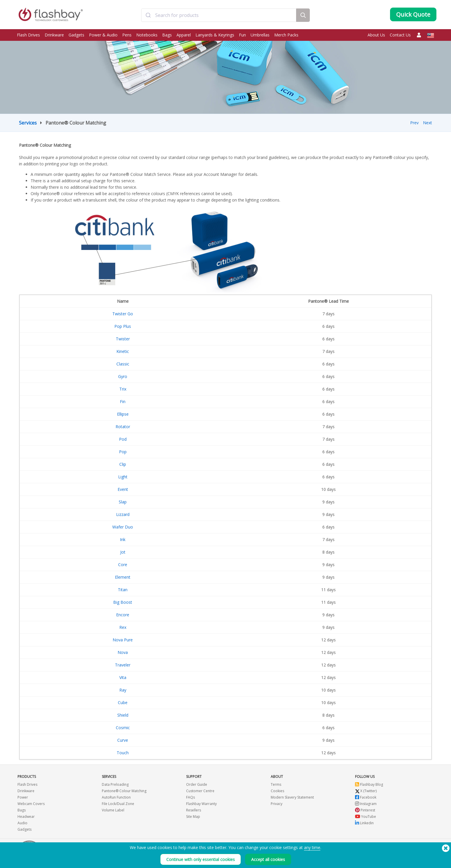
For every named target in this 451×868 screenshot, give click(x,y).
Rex (123, 627)
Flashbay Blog (369, 784)
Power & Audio (103, 35)
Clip (123, 464)
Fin (123, 401)
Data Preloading (115, 784)
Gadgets (76, 35)
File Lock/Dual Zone (118, 804)
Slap (123, 502)
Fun (242, 35)
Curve (123, 740)
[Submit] (148, 15)
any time (312, 847)
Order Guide (197, 784)
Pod (123, 439)
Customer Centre (200, 791)
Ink (123, 539)
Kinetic (123, 351)
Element (123, 577)
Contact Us (400, 35)
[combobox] (219, 15)
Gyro (123, 376)
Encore (123, 615)
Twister (123, 339)
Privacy (277, 804)
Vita (123, 677)
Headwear (26, 817)
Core (123, 565)
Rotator (123, 427)
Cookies (277, 791)
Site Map (193, 817)
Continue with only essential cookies (201, 859)
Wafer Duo (123, 527)
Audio (22, 823)
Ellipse (123, 414)
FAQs (190, 797)
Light (123, 477)
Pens (127, 35)
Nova (123, 652)
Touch (123, 753)
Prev (414, 123)
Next (428, 123)
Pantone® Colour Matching (124, 791)
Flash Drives (28, 35)
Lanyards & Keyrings (215, 35)
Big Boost (123, 602)
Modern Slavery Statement (292, 797)
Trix (123, 389)
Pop (123, 452)
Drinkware (54, 35)
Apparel (184, 35)
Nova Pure (123, 640)
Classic (123, 364)
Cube (123, 702)
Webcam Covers (31, 804)
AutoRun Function (116, 797)
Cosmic (123, 728)
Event (123, 489)
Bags (167, 35)
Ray (123, 690)
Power (23, 797)
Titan (123, 590)
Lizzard (123, 514)
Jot (123, 552)
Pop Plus (123, 326)
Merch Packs (286, 35)
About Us (376, 35)
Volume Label (113, 810)
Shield (123, 715)
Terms (276, 784)
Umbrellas (260, 35)
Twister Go (123, 314)
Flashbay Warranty (201, 804)
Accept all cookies (268, 859)
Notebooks (147, 35)
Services (28, 123)
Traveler (123, 665)
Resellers (194, 810)
